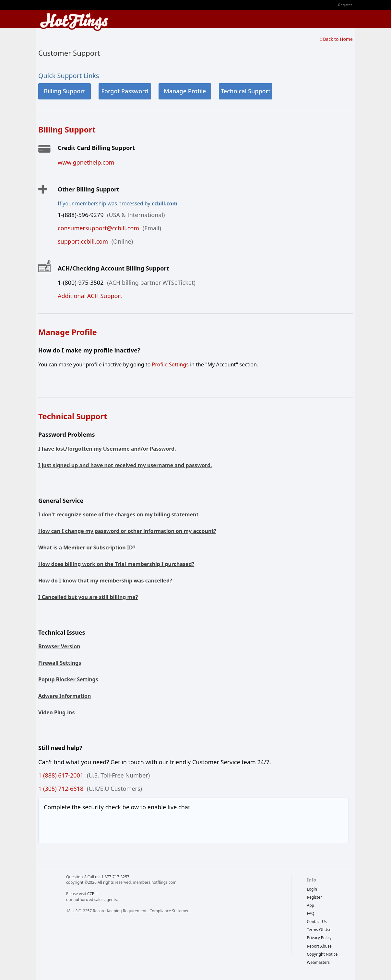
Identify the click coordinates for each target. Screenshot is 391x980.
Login (312, 889)
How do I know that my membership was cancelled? (105, 581)
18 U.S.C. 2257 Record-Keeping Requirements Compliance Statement (129, 911)
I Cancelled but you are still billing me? (88, 597)
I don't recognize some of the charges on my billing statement (118, 514)
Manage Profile (185, 91)
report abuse (319, 946)
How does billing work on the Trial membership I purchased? (116, 564)
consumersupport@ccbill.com (98, 228)
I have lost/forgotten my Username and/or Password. (107, 449)
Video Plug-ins (57, 712)
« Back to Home (336, 39)
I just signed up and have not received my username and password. (125, 465)
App (311, 905)
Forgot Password (124, 91)
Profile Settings (170, 364)
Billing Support (64, 91)
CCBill (92, 894)
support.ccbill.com (83, 241)
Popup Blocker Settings (68, 679)
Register (345, 5)
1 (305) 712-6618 (61, 789)
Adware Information (65, 696)
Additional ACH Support (90, 296)
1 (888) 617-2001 (61, 775)
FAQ (311, 913)
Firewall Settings (60, 663)
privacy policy (319, 938)
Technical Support (246, 91)
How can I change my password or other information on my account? (127, 531)
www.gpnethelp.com (86, 162)
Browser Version (59, 646)
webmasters (319, 962)
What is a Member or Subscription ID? (87, 548)
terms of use (319, 930)
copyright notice (322, 954)
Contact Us (317, 922)
